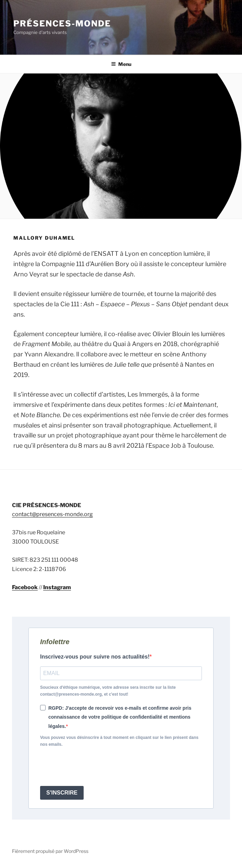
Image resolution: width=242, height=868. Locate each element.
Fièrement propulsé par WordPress (50, 851)
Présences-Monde (62, 24)
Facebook (25, 587)
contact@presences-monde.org (52, 514)
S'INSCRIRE (62, 793)
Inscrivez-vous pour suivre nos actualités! (95, 657)
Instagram (57, 587)
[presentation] (92, 767)
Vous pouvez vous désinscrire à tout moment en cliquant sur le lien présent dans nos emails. (119, 741)
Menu (121, 64)
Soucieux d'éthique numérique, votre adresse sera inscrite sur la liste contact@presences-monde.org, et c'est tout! (108, 691)
